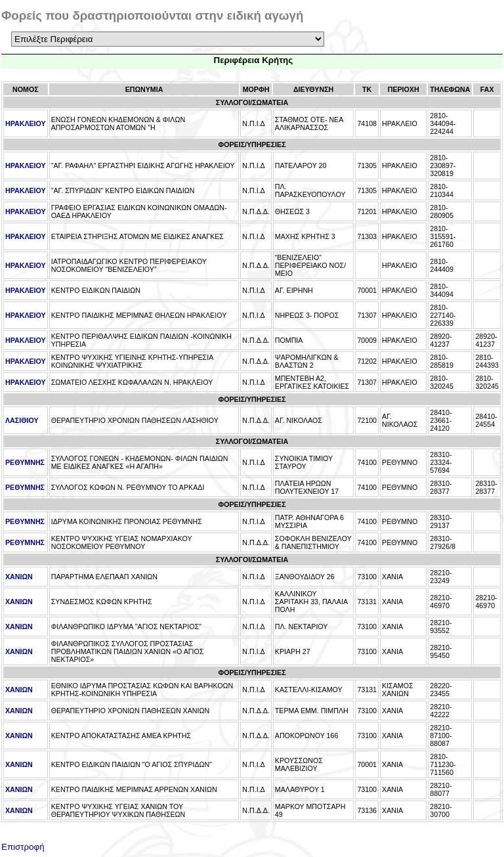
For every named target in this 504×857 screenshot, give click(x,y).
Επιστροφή (23, 844)
